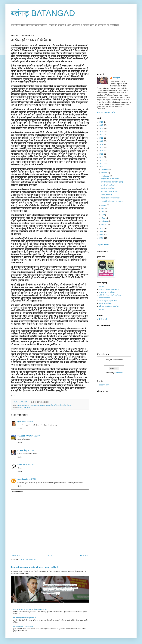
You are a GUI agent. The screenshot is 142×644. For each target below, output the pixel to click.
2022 (102, 135)
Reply (20, 428)
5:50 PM (37, 436)
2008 (102, 235)
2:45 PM (30, 422)
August (104, 205)
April (103, 215)
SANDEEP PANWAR (25, 436)
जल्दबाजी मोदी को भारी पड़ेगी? (110, 179)
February (105, 221)
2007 (102, 238)
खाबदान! (102, 287)
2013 (102, 160)
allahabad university (24, 405)
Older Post (84, 555)
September (106, 176)
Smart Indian (22, 465)
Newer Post (16, 555)
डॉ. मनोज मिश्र (22, 450)
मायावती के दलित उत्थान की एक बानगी (112, 201)
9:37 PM (31, 450)
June (103, 212)
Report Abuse (103, 245)
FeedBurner (119, 373)
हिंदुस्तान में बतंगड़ (104, 385)
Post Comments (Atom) (29, 559)
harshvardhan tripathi (38, 405)
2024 (102, 128)
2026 (102, 122)
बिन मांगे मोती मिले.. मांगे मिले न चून (23, 626)
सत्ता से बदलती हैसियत (106, 303)
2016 (102, 151)
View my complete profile (106, 112)
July (103, 208)
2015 (102, 154)
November (105, 170)
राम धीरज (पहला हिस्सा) (108, 188)
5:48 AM (31, 465)
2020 (102, 141)
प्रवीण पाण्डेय (22, 422)
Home (50, 555)
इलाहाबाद (48, 405)
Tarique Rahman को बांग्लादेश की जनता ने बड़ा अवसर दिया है (34, 567)
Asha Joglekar (23, 479)
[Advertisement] (117, 52)
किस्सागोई (54, 405)
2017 (102, 148)
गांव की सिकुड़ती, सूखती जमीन (108, 301)
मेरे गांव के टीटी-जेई (105, 298)
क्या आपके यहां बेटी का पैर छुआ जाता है (24, 618)
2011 (102, 167)
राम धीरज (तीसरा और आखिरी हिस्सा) (112, 182)
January (105, 224)
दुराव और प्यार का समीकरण (107, 292)
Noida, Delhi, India (24, 408)
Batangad (116, 78)
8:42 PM (33, 479)
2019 (102, 144)
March (104, 218)
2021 (102, 138)
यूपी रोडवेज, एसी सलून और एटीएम (109, 306)
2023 (102, 132)
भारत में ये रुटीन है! (107, 195)
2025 (102, 125)
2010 (102, 228)
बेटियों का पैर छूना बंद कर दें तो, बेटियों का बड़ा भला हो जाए (30, 609)
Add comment (17, 492)
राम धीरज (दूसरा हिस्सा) (108, 185)
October (105, 173)
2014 (102, 157)
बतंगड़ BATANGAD (43, 13)
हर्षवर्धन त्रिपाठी (67, 405)
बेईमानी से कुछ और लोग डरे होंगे (110, 198)
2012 (102, 164)
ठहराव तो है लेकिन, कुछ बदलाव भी (109, 289)
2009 (102, 232)
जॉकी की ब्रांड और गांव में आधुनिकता (110, 295)
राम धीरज (60, 405)
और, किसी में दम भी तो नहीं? (109, 192)
